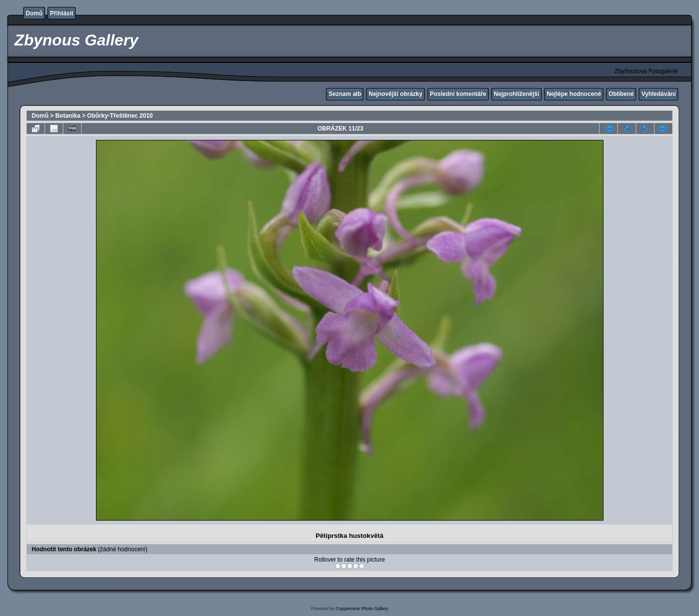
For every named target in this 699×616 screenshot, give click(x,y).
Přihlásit (62, 13)
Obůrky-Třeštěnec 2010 (120, 116)
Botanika (68, 116)
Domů (34, 13)
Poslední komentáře (458, 94)
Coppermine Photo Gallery (362, 609)
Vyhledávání (658, 94)
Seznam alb (345, 94)
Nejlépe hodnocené (574, 94)
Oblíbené (621, 94)
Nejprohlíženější (516, 94)
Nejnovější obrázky (396, 94)
